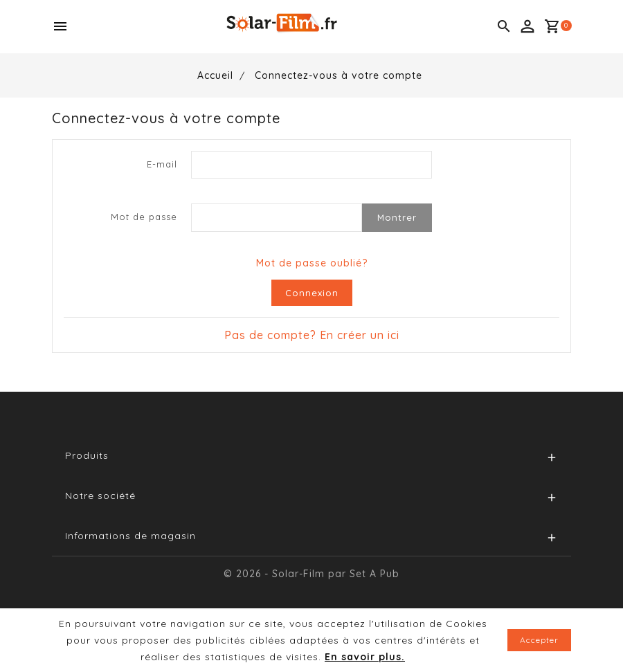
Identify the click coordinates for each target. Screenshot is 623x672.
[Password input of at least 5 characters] (277, 217)
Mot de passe (144, 217)
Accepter (539, 640)
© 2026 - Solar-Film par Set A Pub (311, 574)
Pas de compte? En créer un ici (312, 335)
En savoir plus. (365, 657)
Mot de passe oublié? (312, 263)
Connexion (312, 293)
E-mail (162, 164)
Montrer (397, 217)
